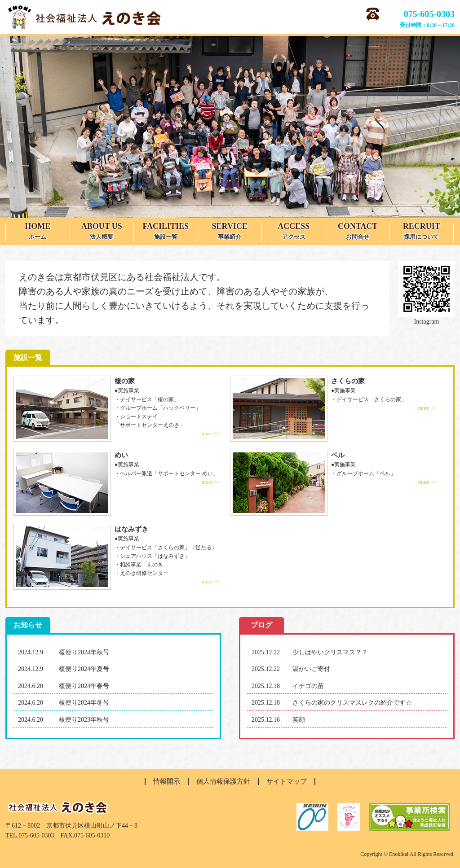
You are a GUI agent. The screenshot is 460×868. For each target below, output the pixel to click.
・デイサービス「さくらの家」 (369, 399)
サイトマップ (287, 782)
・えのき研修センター (142, 573)
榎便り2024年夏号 (84, 669)
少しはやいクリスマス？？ (330, 652)
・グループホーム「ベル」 (363, 473)
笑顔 (299, 720)
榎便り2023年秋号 (84, 720)
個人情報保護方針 (223, 782)
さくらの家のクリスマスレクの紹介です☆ (352, 703)
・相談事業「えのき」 (142, 565)
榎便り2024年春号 (84, 686)
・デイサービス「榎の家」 (147, 399)
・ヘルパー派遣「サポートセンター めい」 (166, 473)
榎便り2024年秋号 (84, 652)
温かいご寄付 (311, 669)
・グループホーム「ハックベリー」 (158, 408)
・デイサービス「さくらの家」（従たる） (166, 548)
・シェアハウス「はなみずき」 (152, 556)
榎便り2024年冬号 (84, 703)
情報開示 (167, 782)
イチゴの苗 (308, 686)
